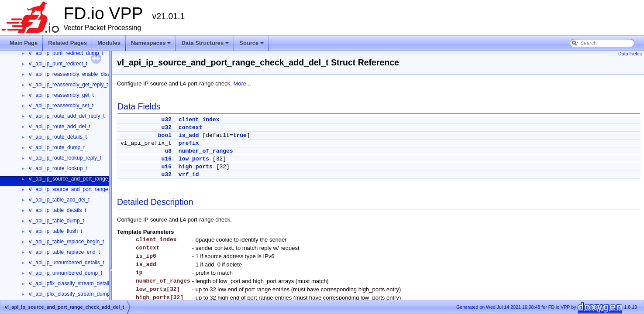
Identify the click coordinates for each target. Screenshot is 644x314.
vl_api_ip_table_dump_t (57, 221)
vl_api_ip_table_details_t (57, 210)
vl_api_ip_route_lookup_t (58, 168)
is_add (189, 135)
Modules (109, 43)
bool (165, 135)
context (191, 128)
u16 (167, 159)
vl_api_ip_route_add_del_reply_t (67, 116)
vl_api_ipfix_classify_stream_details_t (72, 283)
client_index (199, 120)
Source (252, 45)
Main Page (24, 43)
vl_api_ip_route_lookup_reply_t (65, 158)
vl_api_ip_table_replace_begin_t (66, 242)
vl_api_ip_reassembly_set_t (61, 106)
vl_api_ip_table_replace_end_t (64, 252)
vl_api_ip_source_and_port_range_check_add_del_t (90, 179)
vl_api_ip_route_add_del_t (60, 126)
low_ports (194, 159)
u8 (168, 151)
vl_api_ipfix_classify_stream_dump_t (71, 294)
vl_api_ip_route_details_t (58, 137)
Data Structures (206, 45)
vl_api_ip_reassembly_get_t (61, 95)
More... (242, 84)
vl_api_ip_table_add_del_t (59, 200)
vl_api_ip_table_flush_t (55, 231)
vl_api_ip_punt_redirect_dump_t (66, 53)
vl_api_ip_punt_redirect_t (58, 64)
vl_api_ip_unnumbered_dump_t (65, 273)
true (240, 135)
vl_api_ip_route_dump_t (57, 147)
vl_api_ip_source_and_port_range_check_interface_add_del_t (101, 189)
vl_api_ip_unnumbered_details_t (67, 263)
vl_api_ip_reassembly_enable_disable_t (75, 74)
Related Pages (67, 43)
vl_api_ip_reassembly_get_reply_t (68, 85)
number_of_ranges (206, 151)
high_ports (196, 167)
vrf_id (189, 175)
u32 (167, 120)
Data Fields (630, 54)
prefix (189, 143)
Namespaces (152, 45)
